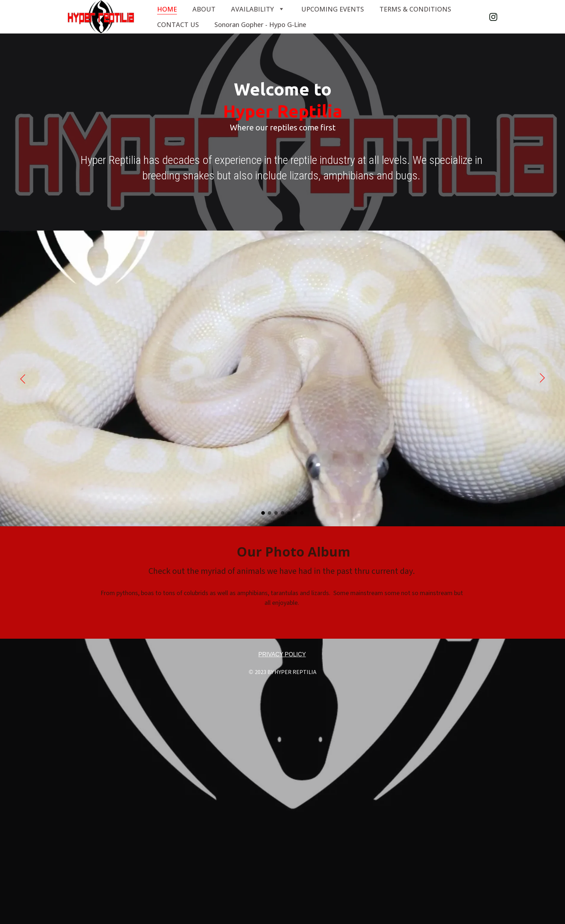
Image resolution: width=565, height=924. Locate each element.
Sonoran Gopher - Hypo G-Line (260, 24)
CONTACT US (178, 24)
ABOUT (204, 9)
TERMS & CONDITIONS (415, 9)
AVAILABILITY (252, 9)
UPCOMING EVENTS (333, 9)
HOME (167, 9)
